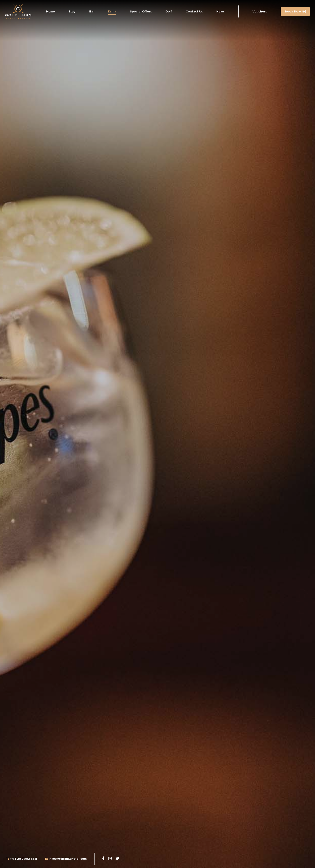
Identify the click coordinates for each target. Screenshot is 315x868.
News (220, 11)
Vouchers (260, 11)
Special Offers (141, 11)
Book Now (293, 11)
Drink (112, 11)
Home (51, 11)
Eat (92, 11)
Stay (72, 11)
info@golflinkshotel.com (66, 859)
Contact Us (194, 11)
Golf (169, 11)
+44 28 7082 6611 (21, 859)
